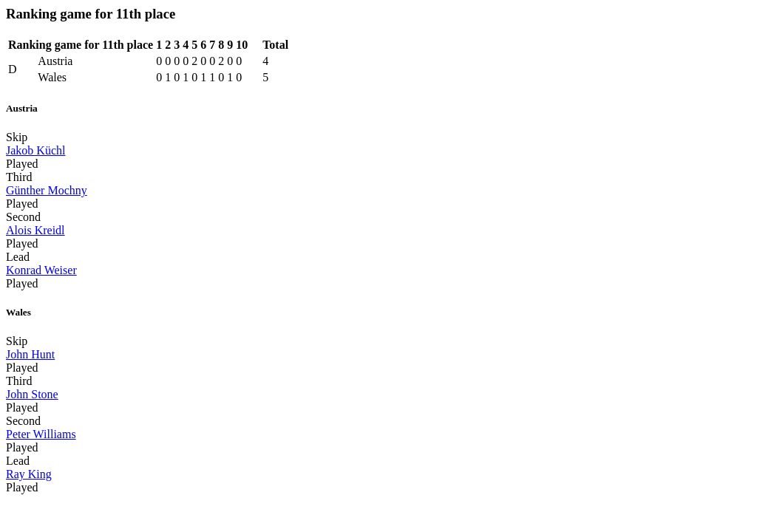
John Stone (32, 394)
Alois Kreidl (35, 230)
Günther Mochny (47, 190)
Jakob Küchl (35, 150)
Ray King (29, 474)
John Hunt (30, 354)
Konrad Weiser (41, 270)
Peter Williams (41, 434)
